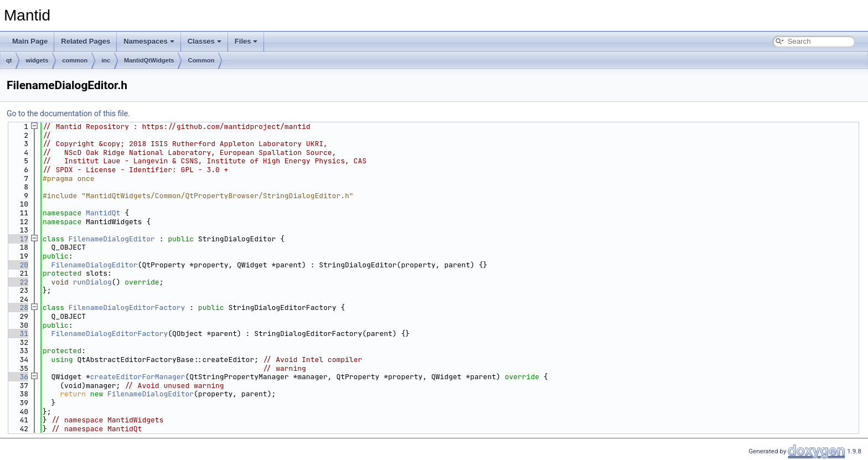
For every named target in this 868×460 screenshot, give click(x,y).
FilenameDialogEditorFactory (127, 307)
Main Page (30, 41)
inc (106, 60)
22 (17, 282)
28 (17, 307)
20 (17, 265)
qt (9, 60)
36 (17, 377)
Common (201, 60)
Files (246, 41)
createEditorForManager (138, 377)
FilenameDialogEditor (112, 239)
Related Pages (86, 41)
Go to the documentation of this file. (68, 113)
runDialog (92, 282)
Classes (205, 41)
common (75, 60)
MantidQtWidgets (149, 60)
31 (17, 334)
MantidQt (103, 213)
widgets (37, 60)
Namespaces (149, 41)
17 (17, 239)
